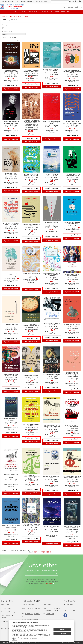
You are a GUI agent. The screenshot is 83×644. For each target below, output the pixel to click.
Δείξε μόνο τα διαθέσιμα (10, 38)
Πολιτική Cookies (29, 626)
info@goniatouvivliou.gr (33, 620)
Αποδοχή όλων (62, 634)
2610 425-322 (50, 614)
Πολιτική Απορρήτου (48, 584)
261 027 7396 (11, 1)
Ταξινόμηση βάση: (7, 31)
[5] (41, 552)
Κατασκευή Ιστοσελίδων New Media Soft (71, 643)
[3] (38, 552)
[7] (45, 552)
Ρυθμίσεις (14, 640)
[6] (43, 552)
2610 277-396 (29, 614)
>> (53, 552)
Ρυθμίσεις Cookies (7, 628)
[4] (40, 552)
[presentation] (41, 590)
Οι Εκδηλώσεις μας (7, 608)
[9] (48, 552)
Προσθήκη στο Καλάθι (11, 86)
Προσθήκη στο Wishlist (11, 89)
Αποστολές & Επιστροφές (9, 612)
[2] (36, 552)
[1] (34, 552)
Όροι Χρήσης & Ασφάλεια (9, 621)
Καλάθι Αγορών (69, 605)
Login (72, 1)
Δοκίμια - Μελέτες (13, 16)
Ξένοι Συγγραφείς (26, 16)
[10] (50, 552)
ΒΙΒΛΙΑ (4, 16)
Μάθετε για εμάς (6, 605)
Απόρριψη (62, 629)
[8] (46, 552)
